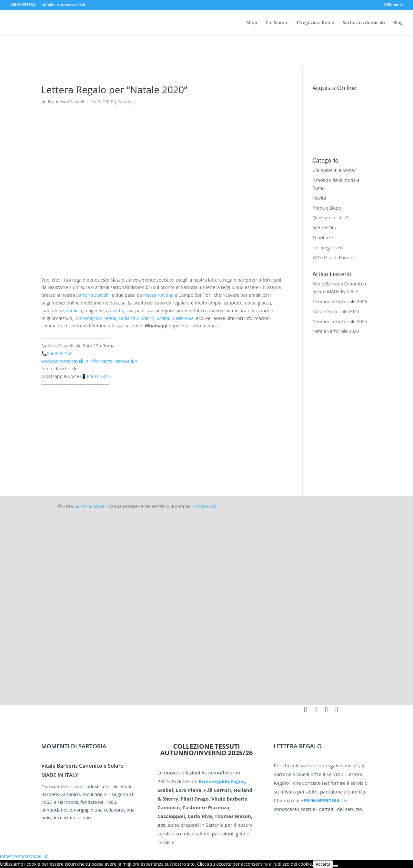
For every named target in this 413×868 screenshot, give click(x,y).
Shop (252, 23)
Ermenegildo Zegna (96, 318)
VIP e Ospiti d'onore (333, 258)
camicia (74, 310)
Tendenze (323, 238)
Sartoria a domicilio (364, 23)
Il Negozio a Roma (315, 23)
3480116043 (99, 376)
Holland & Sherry (137, 318)
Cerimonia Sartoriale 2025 (340, 321)
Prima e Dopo (327, 208)
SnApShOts (324, 228)
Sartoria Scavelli (93, 295)
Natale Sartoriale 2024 (336, 331)
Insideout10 (204, 506)
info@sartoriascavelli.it (113, 361)
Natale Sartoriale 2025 (336, 311)
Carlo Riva (183, 318)
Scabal (164, 318)
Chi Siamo (276, 23)
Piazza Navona (158, 295)
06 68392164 (23, 5)
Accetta (323, 864)
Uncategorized (327, 248)
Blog (398, 23)
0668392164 (60, 353)
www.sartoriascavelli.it (65, 361)
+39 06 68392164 (320, 800)
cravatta (115, 310)
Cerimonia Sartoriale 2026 (340, 301)
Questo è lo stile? (330, 218)
